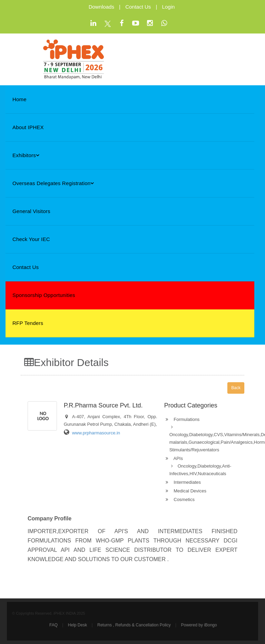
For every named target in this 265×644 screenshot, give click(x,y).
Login (169, 7)
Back (236, 388)
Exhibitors (26, 155)
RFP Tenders (28, 323)
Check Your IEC (31, 239)
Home (19, 99)
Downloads (101, 7)
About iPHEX (28, 127)
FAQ (53, 625)
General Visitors (31, 211)
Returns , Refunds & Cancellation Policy (134, 625)
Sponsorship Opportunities (44, 295)
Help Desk (77, 625)
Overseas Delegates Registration (53, 183)
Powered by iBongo (199, 625)
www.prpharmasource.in (96, 433)
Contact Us (138, 7)
